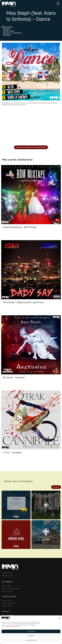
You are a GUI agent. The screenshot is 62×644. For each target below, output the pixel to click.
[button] (60, 618)
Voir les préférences (31, 640)
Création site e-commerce (9, 601)
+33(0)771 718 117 (8, 573)
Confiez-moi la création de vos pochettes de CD (31, 147)
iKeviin (56, 485)
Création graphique (7, 588)
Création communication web (10, 586)
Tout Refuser (31, 636)
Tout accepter (31, 631)
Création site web (7, 583)
